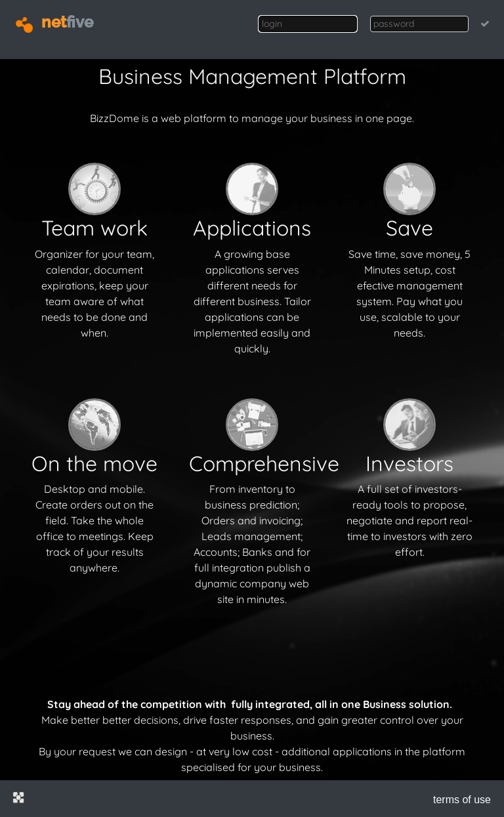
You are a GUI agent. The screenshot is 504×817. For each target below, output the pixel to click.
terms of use (462, 800)
